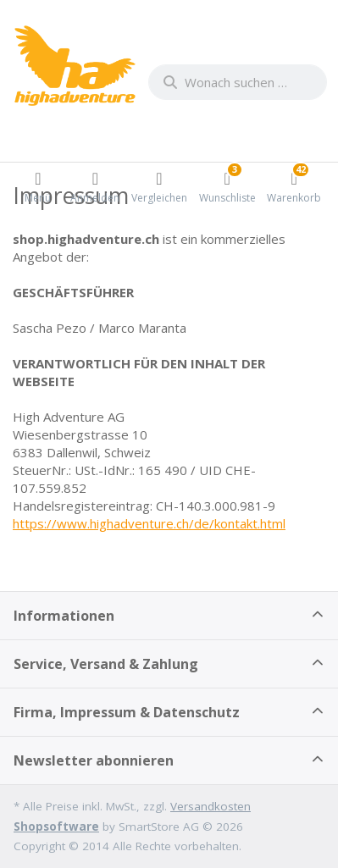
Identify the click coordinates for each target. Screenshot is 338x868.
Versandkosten (211, 806)
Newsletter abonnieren (94, 760)
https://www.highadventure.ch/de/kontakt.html (149, 523)
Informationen (64, 616)
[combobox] (238, 82)
